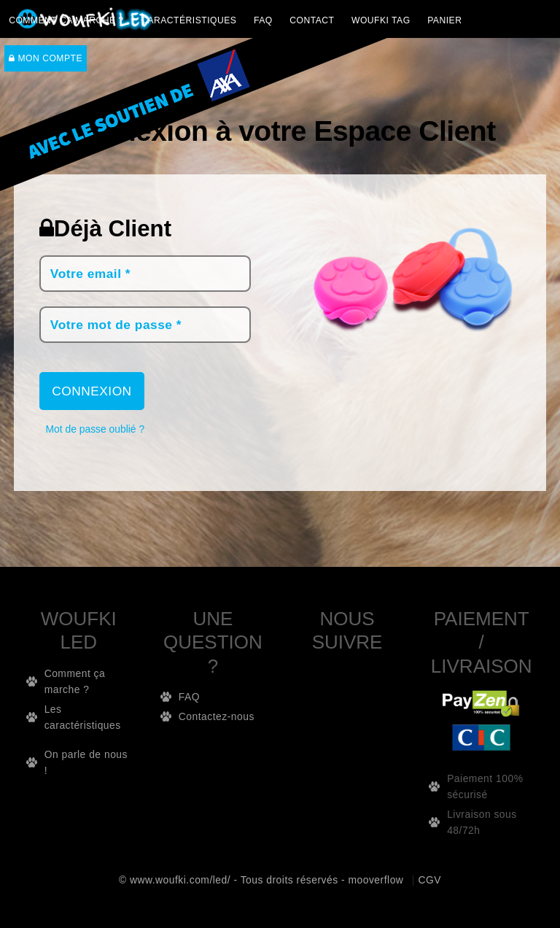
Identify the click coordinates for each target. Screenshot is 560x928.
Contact (312, 20)
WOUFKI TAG (381, 20)
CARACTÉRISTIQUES (188, 20)
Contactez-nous (217, 716)
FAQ (263, 20)
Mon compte (46, 58)
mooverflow (376, 880)
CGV (430, 880)
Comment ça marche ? (66, 20)
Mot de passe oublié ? (96, 429)
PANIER (444, 20)
